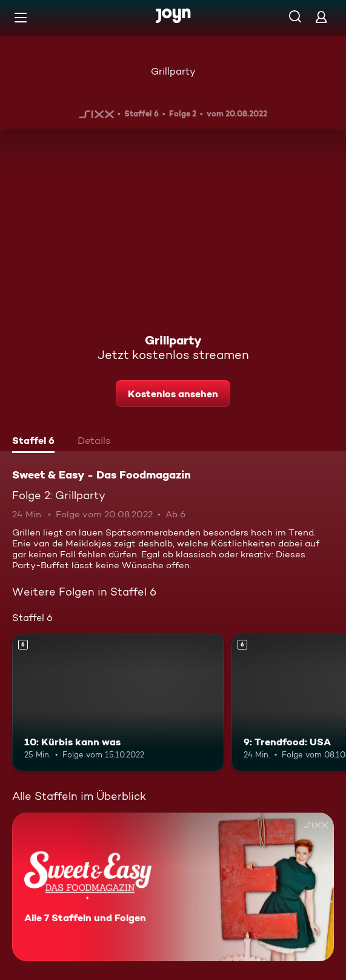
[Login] (321, 17)
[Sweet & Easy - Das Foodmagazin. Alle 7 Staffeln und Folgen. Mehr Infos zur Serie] (173, 887)
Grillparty (173, 71)
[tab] (33, 442)
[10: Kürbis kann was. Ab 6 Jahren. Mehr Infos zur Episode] (118, 703)
